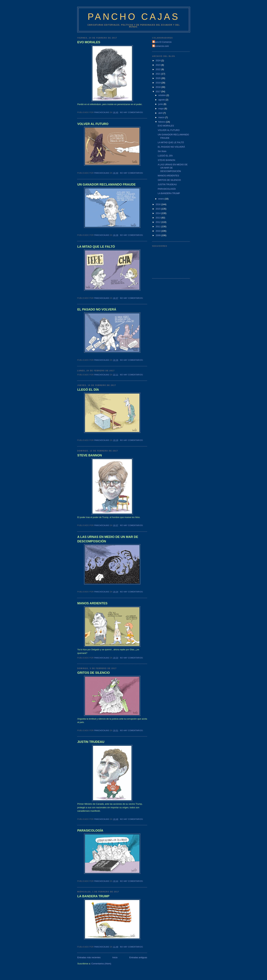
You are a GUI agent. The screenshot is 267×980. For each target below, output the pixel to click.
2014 (158, 213)
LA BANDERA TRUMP (93, 896)
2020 (158, 78)
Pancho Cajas (134, 17)
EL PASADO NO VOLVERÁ (97, 309)
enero (162, 199)
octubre (162, 95)
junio (161, 104)
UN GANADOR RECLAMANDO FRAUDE (107, 185)
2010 (158, 231)
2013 (158, 218)
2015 (158, 209)
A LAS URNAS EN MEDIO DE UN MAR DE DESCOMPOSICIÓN (108, 539)
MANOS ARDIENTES (92, 603)
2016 (158, 204)
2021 (158, 74)
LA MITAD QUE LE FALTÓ (96, 247)
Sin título (162, 151)
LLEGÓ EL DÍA (88, 390)
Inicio (115, 957)
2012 (158, 222)
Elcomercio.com (161, 46)
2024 (158, 61)
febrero (162, 122)
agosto (162, 100)
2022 (158, 69)
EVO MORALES (89, 42)
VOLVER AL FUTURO (93, 124)
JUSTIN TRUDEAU (91, 742)
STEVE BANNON (90, 455)
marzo (162, 117)
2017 (158, 91)
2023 (158, 65)
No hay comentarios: (132, 112)
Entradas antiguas (138, 957)
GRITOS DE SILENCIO (94, 673)
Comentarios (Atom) (101, 964)
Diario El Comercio (162, 42)
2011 (158, 226)
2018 (158, 87)
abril (161, 113)
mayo (161, 109)
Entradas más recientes (89, 957)
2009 (158, 235)
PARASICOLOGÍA (90, 831)
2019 (158, 83)
